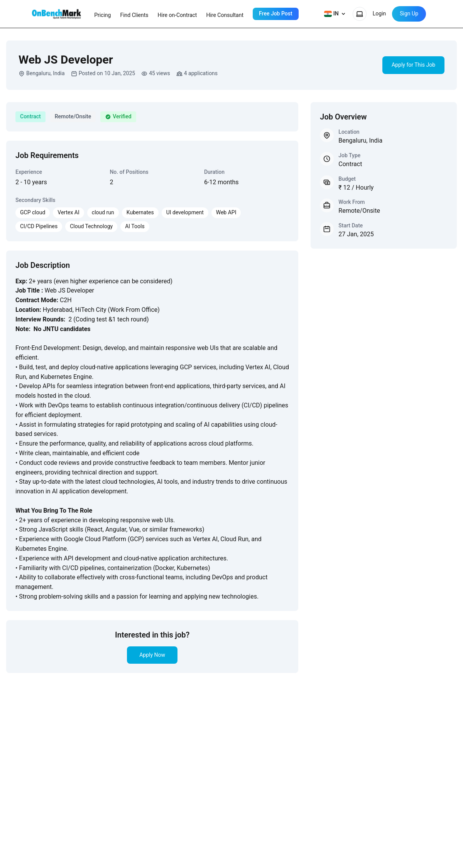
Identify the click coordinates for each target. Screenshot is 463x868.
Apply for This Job (413, 65)
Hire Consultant (225, 15)
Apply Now (152, 655)
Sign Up (409, 13)
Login (379, 13)
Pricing (102, 15)
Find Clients (134, 15)
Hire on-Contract (177, 15)
